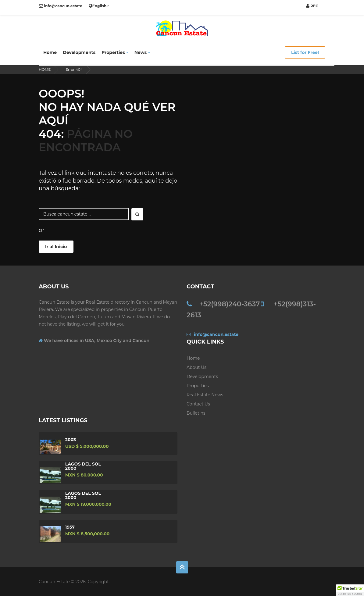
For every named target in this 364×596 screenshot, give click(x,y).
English (99, 6)
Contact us (198, 404)
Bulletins (196, 413)
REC (312, 6)
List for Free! (305, 52)
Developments (79, 52)
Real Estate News (205, 395)
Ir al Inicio (56, 247)
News (142, 52)
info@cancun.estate (61, 6)
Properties (115, 52)
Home (50, 52)
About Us (196, 367)
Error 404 (74, 69)
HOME (45, 69)
